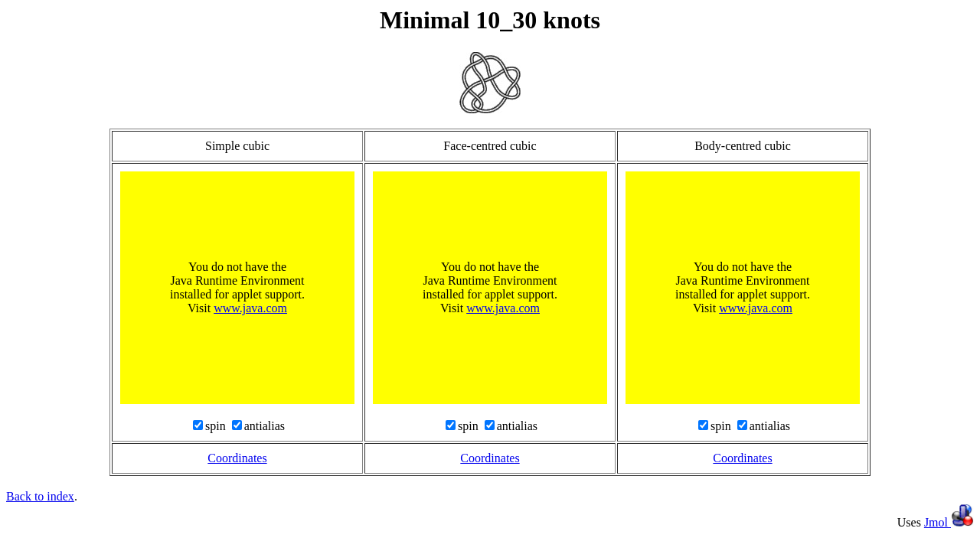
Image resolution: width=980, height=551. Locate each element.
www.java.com (250, 308)
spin (217, 426)
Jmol (949, 522)
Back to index (40, 496)
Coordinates (237, 458)
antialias (265, 426)
